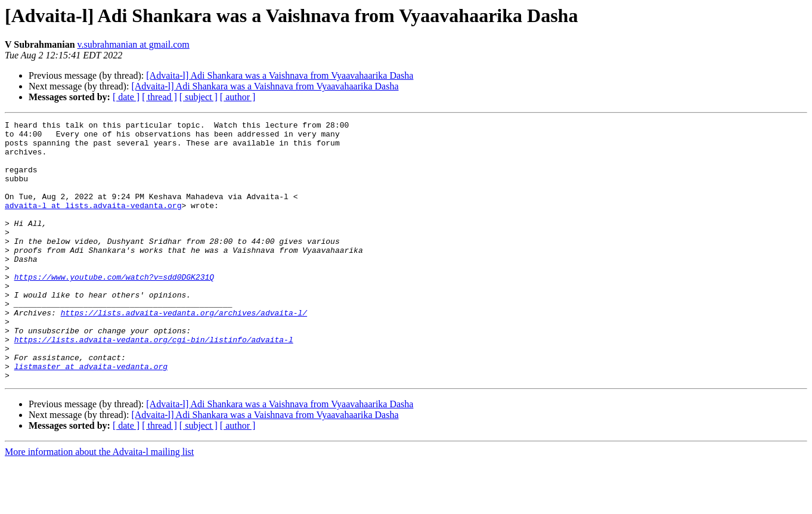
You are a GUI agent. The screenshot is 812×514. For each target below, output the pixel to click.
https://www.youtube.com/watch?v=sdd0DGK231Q (114, 309)
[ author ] (238, 97)
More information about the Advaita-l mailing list (99, 504)
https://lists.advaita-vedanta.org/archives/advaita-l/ (184, 352)
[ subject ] (199, 97)
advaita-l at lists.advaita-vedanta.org (93, 223)
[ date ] (126, 97)
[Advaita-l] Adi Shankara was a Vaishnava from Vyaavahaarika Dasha (280, 75)
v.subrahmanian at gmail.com (134, 44)
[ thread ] (159, 97)
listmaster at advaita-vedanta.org (91, 416)
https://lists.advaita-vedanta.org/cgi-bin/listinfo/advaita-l (154, 384)
